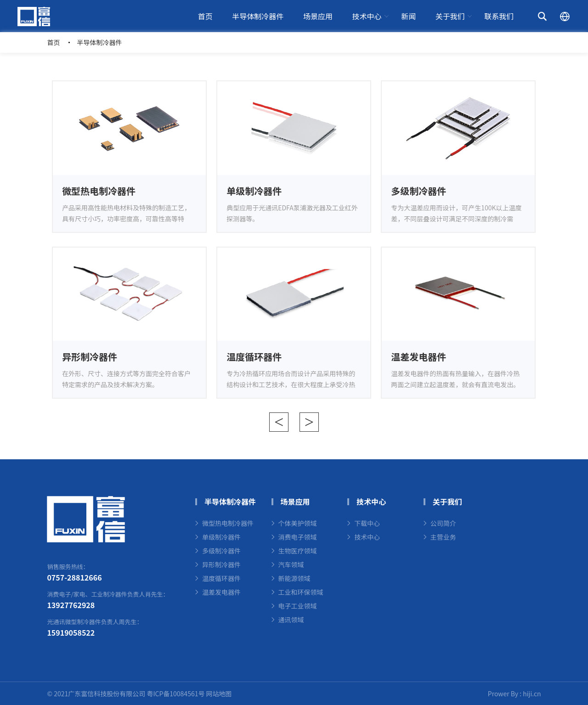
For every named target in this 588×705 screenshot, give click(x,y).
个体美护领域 (298, 523)
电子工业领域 (298, 606)
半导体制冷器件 (258, 16)
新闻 (408, 16)
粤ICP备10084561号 (175, 694)
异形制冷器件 (221, 564)
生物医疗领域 (298, 551)
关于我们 (450, 16)
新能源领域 (294, 578)
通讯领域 (291, 620)
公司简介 (443, 523)
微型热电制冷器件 (228, 523)
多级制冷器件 (221, 551)
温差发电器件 (221, 592)
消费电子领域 (298, 537)
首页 (205, 16)
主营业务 (443, 537)
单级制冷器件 (221, 537)
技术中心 (367, 16)
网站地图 (219, 694)
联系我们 (499, 16)
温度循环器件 (221, 578)
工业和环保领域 (301, 592)
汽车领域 (291, 564)
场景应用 (318, 16)
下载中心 (367, 523)
